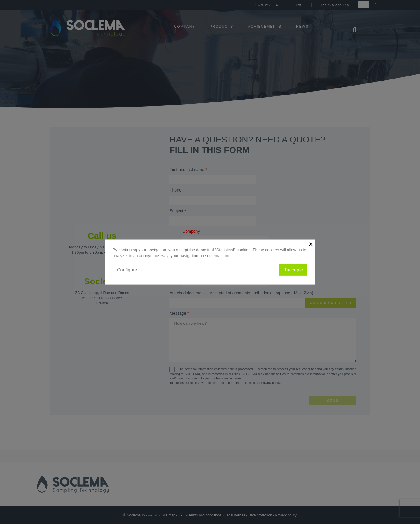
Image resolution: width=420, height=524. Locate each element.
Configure (127, 270)
